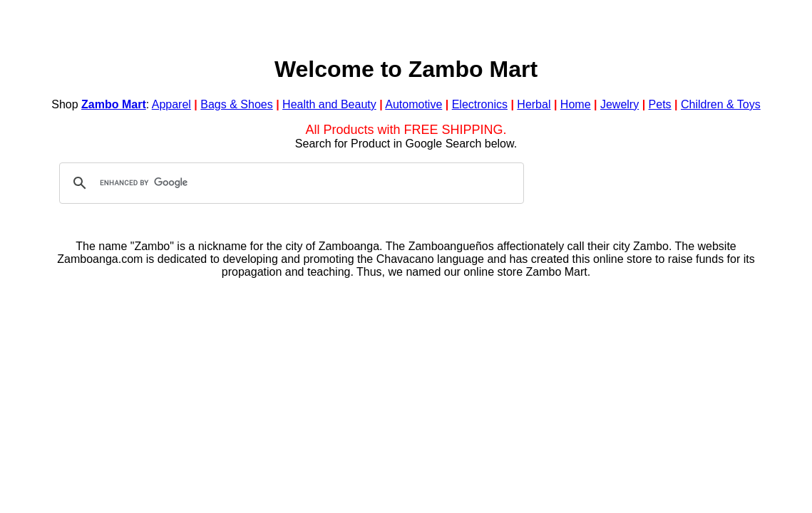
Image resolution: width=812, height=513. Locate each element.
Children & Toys (721, 104)
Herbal (534, 104)
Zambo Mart (114, 104)
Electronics (480, 104)
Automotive (413, 104)
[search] (289, 183)
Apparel (171, 104)
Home (576, 104)
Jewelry (620, 104)
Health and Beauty (329, 104)
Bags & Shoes (236, 104)
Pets (660, 104)
